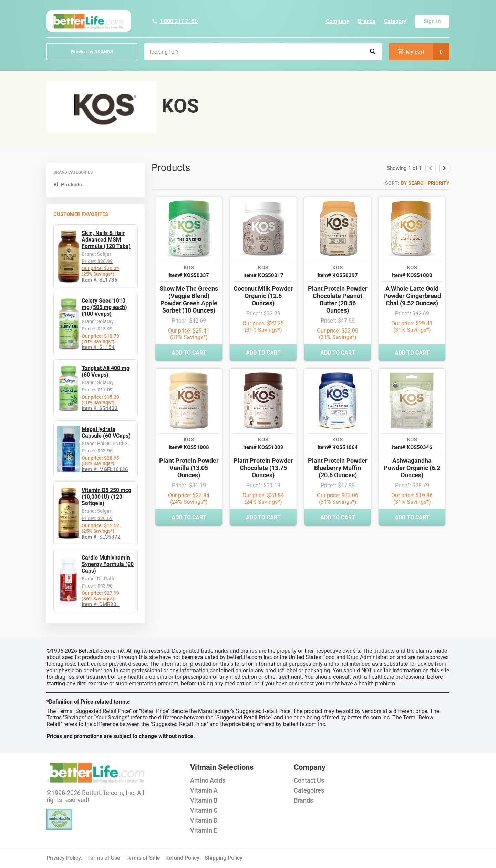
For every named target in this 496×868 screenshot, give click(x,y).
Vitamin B (204, 800)
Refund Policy (182, 858)
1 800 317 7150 (175, 21)
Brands (367, 21)
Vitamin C (204, 810)
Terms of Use (104, 858)
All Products (68, 185)
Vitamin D (204, 820)
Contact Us (309, 780)
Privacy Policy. (64, 858)
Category (395, 21)
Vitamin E (204, 830)
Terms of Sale (143, 858)
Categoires (309, 790)
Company (338, 21)
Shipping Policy (224, 858)
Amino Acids (208, 780)
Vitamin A (204, 790)
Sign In (432, 21)
